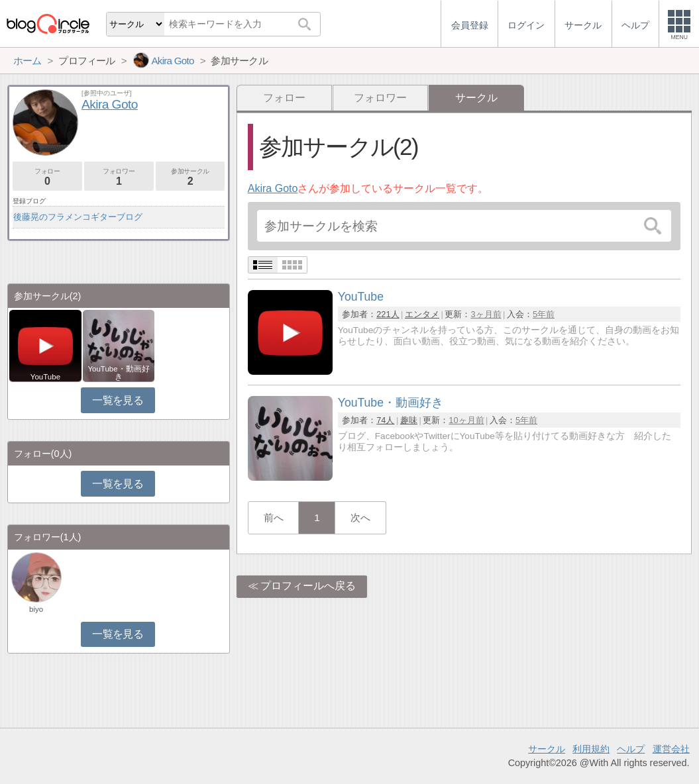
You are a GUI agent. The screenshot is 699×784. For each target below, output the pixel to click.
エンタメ (422, 314)
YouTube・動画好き (118, 373)
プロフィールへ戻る (308, 586)
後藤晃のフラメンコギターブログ (78, 217)
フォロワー (380, 98)
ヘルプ (631, 749)
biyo (36, 609)
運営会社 (671, 749)
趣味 (409, 420)
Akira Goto (273, 188)
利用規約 (591, 749)
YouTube (45, 377)
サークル (547, 749)
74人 (385, 420)
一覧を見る (118, 400)
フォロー (284, 98)
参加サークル (190, 177)
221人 (388, 314)
